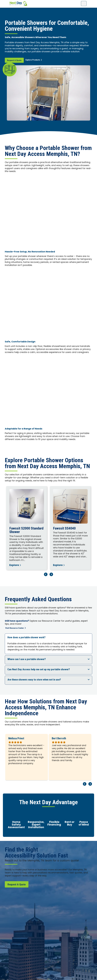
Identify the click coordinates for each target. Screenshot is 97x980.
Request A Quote (15, 60)
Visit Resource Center (16, 628)
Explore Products (35, 60)
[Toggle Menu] (84, 3)
